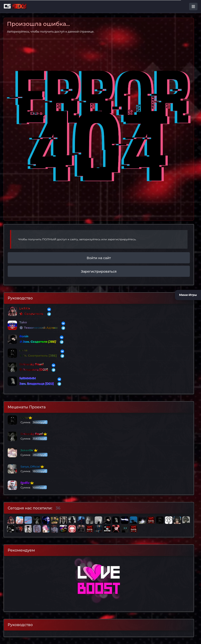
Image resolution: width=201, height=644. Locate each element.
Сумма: (28, 420)
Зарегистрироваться (99, 271)
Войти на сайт (99, 258)
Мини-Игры (188, 294)
